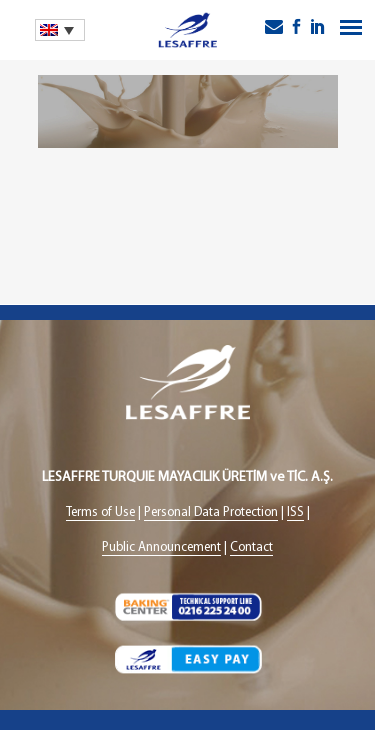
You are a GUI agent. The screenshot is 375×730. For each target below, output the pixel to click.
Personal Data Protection (211, 512)
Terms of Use (100, 512)
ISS (295, 512)
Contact (251, 547)
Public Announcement (161, 547)
